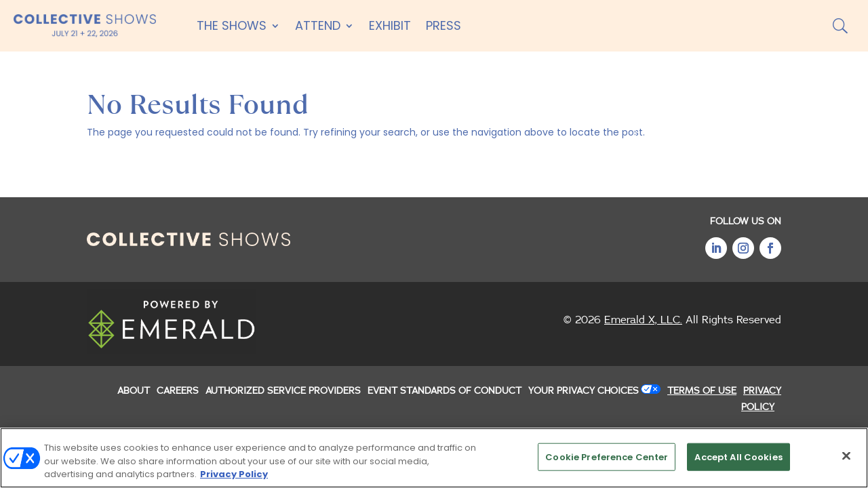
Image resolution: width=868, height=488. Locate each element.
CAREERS (178, 391)
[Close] (846, 455)
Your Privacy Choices (584, 391)
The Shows (232, 25)
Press (443, 25)
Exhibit (390, 25)
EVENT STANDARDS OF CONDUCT (445, 391)
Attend (318, 25)
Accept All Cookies (738, 456)
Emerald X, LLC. (643, 320)
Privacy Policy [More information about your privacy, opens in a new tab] (234, 475)
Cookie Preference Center (607, 456)
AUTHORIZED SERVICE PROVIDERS (283, 391)
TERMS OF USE (702, 391)
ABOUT (134, 391)
